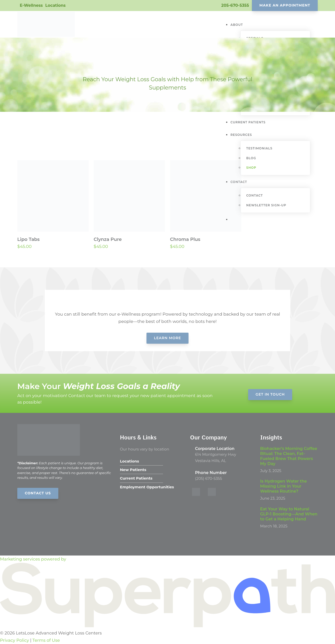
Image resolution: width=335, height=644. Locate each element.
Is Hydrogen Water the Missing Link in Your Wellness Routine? (283, 486)
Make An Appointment (285, 5)
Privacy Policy (15, 640)
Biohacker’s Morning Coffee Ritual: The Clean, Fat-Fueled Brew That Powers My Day (289, 456)
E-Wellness (31, 5)
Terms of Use (46, 640)
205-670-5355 (235, 5)
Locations (55, 5)
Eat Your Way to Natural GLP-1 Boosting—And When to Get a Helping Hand (289, 514)
